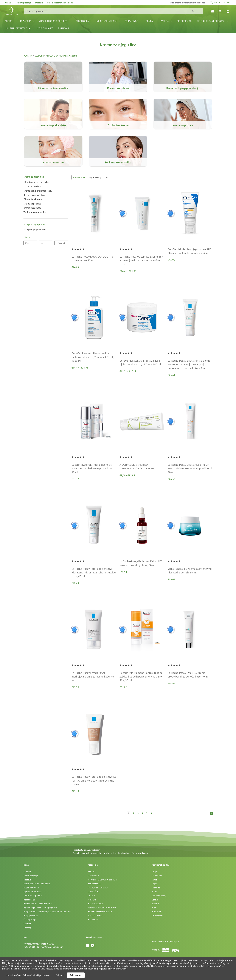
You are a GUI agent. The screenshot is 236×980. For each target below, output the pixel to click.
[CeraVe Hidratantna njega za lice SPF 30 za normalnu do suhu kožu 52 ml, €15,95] (190, 251)
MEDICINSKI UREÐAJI (108, 21)
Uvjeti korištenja (31, 888)
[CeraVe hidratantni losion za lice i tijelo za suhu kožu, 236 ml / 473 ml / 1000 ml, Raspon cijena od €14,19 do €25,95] (94, 357)
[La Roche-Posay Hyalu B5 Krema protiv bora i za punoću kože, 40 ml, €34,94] (190, 674)
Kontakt (27, 923)
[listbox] (99, 177)
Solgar (154, 871)
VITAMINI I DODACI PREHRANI (55, 21)
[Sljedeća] (211, 813)
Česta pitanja (30, 919)
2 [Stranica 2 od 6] (134, 813)
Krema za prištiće (32, 204)
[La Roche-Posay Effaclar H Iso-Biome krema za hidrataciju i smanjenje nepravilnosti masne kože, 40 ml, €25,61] (190, 364)
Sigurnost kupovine (33, 896)
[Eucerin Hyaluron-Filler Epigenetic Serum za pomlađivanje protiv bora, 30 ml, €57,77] (94, 468)
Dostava (39, 3)
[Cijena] (46, 237)
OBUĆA (151, 21)
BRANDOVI (63, 28)
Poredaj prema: (80, 177)
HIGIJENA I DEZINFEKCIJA (19, 28)
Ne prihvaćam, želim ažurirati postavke (28, 975)
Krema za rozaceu (32, 208)
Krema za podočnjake (34, 195)
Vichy (154, 891)
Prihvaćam (76, 975)
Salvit (154, 880)
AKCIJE (10, 21)
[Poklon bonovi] (212, 11)
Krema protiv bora (33, 186)
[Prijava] (220, 11)
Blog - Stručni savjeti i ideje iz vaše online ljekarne (47, 911)
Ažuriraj (61, 243)
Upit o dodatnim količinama (60, 3)
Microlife (156, 888)
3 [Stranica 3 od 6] (138, 813)
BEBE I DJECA (84, 21)
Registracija (29, 900)
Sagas (154, 883)
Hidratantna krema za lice (37, 182)
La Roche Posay (159, 896)
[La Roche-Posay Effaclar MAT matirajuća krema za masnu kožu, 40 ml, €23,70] (94, 676)
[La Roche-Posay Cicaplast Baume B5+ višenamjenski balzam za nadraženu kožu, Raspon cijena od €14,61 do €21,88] (142, 260)
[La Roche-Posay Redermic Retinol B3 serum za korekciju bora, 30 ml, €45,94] (142, 563)
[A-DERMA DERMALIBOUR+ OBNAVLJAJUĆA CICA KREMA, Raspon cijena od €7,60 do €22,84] (142, 466)
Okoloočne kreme (33, 199)
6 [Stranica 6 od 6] (151, 813)
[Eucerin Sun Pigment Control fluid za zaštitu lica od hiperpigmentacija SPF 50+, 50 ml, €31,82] (142, 676)
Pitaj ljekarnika (31, 915)
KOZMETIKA (27, 21)
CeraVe (155, 900)
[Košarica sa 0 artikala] (228, 11)
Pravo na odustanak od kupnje (38, 903)
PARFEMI (166, 21)
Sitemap (27, 928)
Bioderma (156, 911)
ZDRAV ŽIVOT (133, 21)
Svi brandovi (157, 915)
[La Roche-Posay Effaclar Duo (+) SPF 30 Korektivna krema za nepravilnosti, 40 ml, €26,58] (190, 468)
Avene (155, 908)
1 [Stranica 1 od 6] (129, 813)
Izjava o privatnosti (32, 891)
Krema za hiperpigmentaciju (38, 191)
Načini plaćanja (24, 3)
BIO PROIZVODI (185, 21)
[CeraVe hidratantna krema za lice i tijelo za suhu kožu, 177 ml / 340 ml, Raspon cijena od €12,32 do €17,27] (142, 362)
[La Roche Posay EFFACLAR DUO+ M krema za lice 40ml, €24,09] (94, 258)
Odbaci (60, 975)
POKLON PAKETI (45, 28)
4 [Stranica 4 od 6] (142, 813)
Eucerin (155, 903)
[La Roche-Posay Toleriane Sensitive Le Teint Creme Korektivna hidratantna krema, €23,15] (94, 780)
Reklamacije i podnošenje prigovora (40, 908)
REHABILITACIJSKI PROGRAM (213, 21)
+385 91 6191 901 (220, 2)
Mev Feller (157, 876)
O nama (9, 3)
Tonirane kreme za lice (35, 212)
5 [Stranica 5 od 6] (147, 813)
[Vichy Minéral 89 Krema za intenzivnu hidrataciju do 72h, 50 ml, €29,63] (190, 570)
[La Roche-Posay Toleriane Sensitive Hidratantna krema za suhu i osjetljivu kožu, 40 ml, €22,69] (94, 572)
